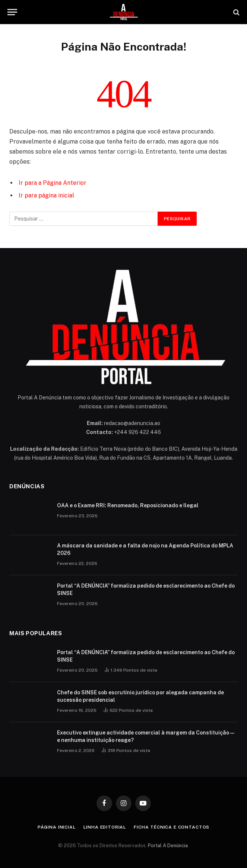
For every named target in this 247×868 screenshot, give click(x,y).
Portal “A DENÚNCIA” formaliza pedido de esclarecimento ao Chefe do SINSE (146, 589)
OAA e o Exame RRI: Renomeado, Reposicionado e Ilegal (128, 505)
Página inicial (57, 827)
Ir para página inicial (46, 195)
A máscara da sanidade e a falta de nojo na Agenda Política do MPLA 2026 (145, 549)
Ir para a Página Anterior (53, 183)
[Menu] (12, 12)
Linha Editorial (105, 827)
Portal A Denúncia (168, 846)
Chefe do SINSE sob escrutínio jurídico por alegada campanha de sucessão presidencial (140, 696)
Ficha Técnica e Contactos (172, 827)
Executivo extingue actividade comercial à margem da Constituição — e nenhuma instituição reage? (146, 736)
